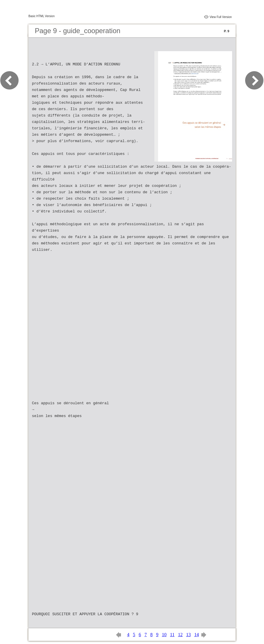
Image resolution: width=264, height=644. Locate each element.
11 (172, 635)
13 (188, 635)
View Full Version (221, 17)
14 (196, 635)
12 (180, 635)
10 (164, 635)
